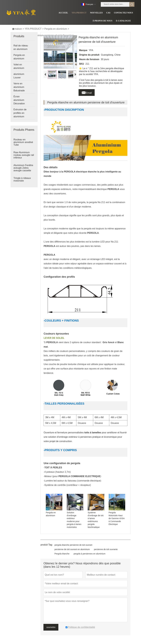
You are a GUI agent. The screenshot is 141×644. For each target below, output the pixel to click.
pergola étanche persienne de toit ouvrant (73, 545)
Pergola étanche (62, 554)
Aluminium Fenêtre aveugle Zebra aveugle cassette (23, 168)
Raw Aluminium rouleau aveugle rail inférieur (24, 155)
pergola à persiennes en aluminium (90, 554)
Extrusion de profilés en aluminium (20, 113)
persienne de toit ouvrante (106, 549)
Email (87, 92)
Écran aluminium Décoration (19, 100)
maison (17, 29)
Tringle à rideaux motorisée (22, 179)
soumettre (51, 627)
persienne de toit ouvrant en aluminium (72, 549)
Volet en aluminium (19, 66)
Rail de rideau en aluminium (21, 47)
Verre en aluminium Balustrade (19, 87)
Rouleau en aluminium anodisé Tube (23, 142)
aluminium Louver (19, 76)
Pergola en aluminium (56, 29)
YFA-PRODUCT (33, 29)
